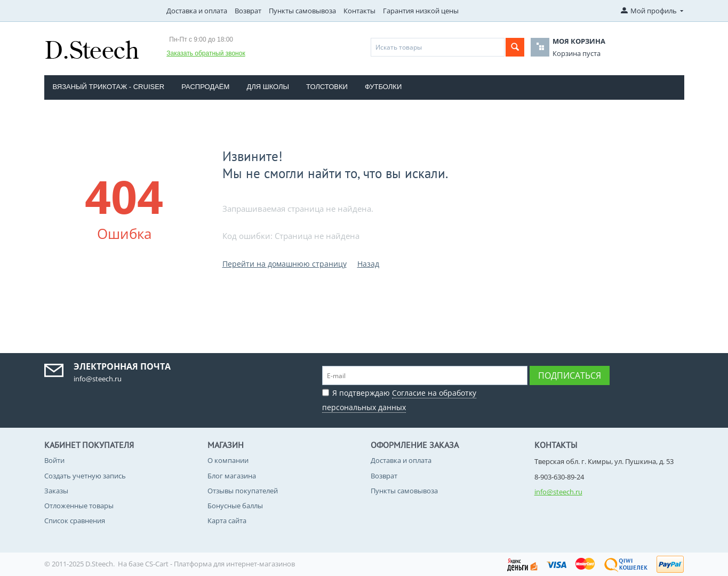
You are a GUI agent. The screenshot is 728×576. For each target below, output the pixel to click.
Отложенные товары (79, 506)
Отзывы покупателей (243, 491)
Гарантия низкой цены (421, 11)
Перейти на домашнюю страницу (285, 264)
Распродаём (205, 87)
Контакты (359, 11)
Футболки (383, 87)
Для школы (268, 87)
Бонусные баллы (235, 506)
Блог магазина (232, 476)
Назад (368, 264)
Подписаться (570, 375)
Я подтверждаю (399, 399)
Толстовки (327, 87)
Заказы (56, 491)
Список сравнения (75, 521)
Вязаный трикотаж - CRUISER (109, 87)
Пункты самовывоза (302, 11)
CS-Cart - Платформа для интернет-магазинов (220, 564)
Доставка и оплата (197, 11)
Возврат (248, 11)
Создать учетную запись (85, 476)
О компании (228, 460)
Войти (54, 460)
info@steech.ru (558, 492)
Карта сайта (227, 521)
